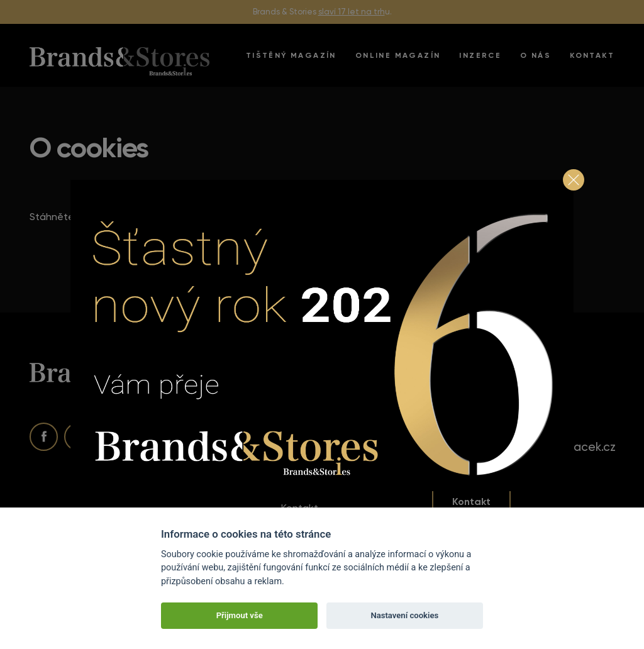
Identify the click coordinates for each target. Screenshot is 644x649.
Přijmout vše (240, 615)
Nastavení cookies (404, 615)
